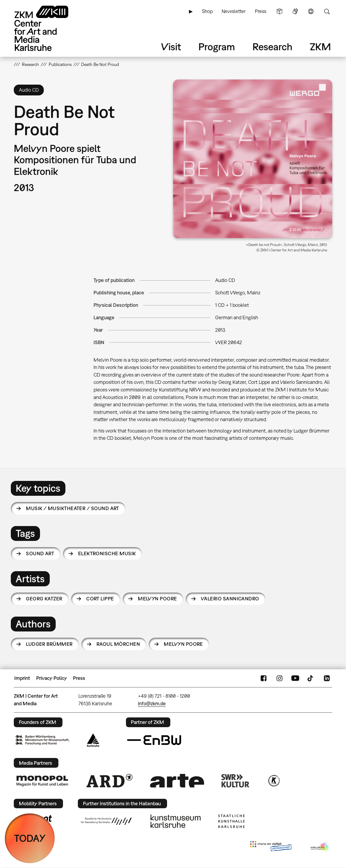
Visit (171, 47)
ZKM (320, 47)
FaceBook (264, 678)
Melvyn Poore (157, 599)
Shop (207, 11)
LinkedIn (327, 678)
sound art (40, 553)
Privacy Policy (52, 678)
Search (327, 11)
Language (311, 11)
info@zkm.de (152, 704)
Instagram (280, 678)
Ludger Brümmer (49, 644)
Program (217, 47)
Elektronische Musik (107, 553)
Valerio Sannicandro (230, 599)
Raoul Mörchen (118, 644)
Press (261, 11)
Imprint (22, 678)
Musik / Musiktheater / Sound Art (73, 508)
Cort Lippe (100, 599)
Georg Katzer (44, 599)
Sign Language (295, 11)
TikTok (311, 678)
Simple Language (280, 11)
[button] (253, 159)
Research (272, 47)
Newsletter (234, 11)
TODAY (30, 838)
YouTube (295, 678)
